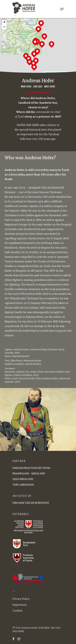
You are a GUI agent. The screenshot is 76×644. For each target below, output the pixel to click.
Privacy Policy (21, 599)
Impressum (20, 605)
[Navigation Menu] (62, 9)
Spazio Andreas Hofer (23, 479)
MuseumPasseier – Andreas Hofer (29, 474)
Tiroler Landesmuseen (23, 485)
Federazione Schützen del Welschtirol (31, 503)
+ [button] (4, 22)
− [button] (4, 27)
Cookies (18, 611)
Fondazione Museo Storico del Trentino (31, 468)
